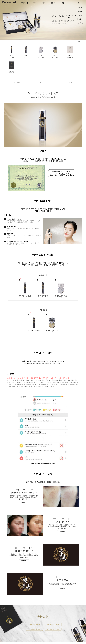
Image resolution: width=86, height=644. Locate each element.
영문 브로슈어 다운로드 (53, 607)
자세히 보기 (24, 486)
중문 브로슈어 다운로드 (53, 612)
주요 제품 (34, 3)
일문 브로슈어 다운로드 (34, 612)
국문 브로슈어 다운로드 (34, 607)
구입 (55, 29)
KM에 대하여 (24, 3)
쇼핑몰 (62, 3)
